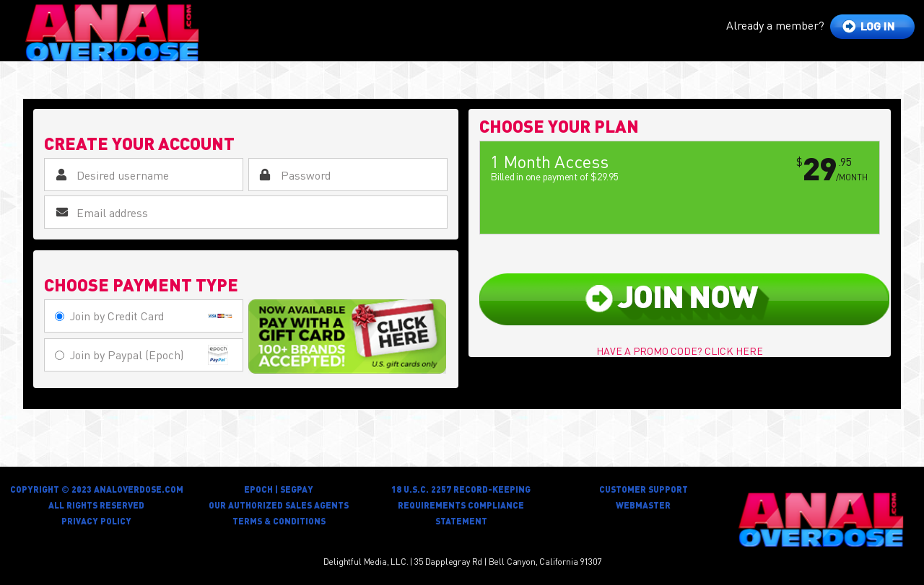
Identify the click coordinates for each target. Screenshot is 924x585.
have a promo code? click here (680, 351)
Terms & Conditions (279, 521)
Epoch (258, 489)
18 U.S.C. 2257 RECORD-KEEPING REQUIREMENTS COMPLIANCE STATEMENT (461, 505)
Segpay (297, 489)
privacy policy (96, 521)
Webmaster (643, 505)
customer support (644, 489)
